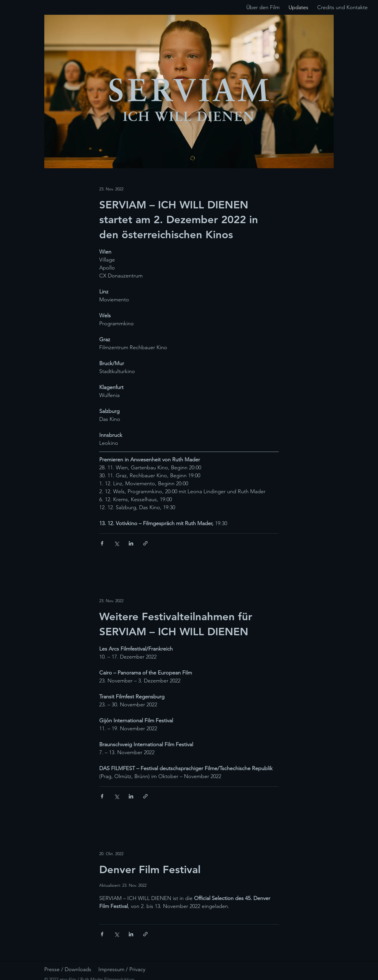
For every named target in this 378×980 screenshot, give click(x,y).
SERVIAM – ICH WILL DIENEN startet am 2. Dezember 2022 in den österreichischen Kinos (179, 220)
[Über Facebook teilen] (102, 543)
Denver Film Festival (150, 869)
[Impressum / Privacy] (129, 969)
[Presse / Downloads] (75, 969)
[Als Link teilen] (145, 543)
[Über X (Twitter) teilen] (117, 543)
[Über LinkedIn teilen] (131, 543)
